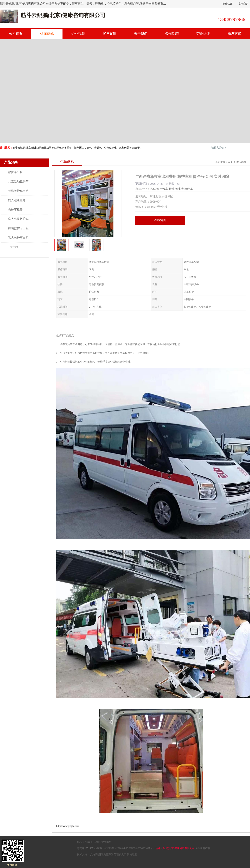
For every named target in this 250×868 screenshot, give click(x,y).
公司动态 (172, 34)
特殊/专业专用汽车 (181, 189)
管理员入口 (120, 854)
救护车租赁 (15, 210)
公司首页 (16, 34)
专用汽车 (162, 189)
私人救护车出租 (18, 238)
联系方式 (234, 34)
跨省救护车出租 (18, 228)
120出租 (13, 247)
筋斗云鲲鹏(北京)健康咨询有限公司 (175, 848)
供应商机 (47, 34)
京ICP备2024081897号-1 (142, 848)
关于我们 (141, 34)
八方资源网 (96, 854)
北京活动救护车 (18, 181)
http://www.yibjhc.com (68, 826)
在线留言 (160, 220)
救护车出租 (15, 172)
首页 (230, 162)
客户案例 (109, 34)
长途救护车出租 (18, 191)
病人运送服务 (17, 200)
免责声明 (108, 854)
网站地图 (132, 854)
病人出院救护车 (18, 219)
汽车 (153, 189)
